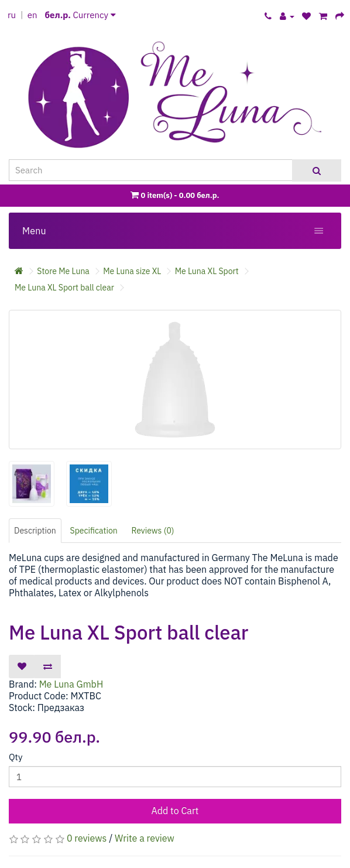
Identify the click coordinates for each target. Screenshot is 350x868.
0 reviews (87, 838)
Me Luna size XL (132, 271)
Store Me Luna (63, 271)
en (32, 15)
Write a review (145, 838)
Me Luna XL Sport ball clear (64, 288)
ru (12, 15)
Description (35, 531)
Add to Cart (175, 811)
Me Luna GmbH (71, 684)
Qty (16, 757)
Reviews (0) (153, 531)
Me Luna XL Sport (207, 271)
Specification (94, 531)
